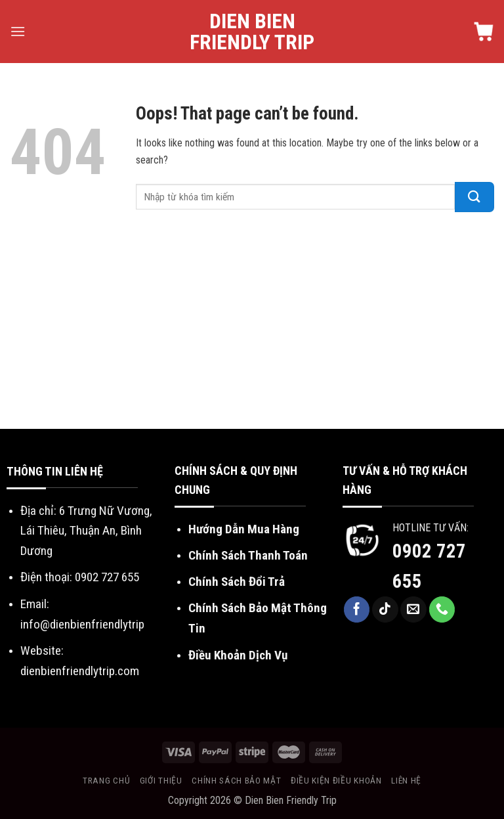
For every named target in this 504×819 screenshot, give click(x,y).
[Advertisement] (252, 330)
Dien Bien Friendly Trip (252, 32)
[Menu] (18, 31)
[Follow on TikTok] (385, 609)
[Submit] (474, 197)
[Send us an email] (413, 609)
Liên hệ (406, 780)
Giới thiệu (161, 780)
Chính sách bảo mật (236, 780)
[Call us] (442, 609)
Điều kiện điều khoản (336, 780)
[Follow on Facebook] (357, 609)
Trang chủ (106, 780)
